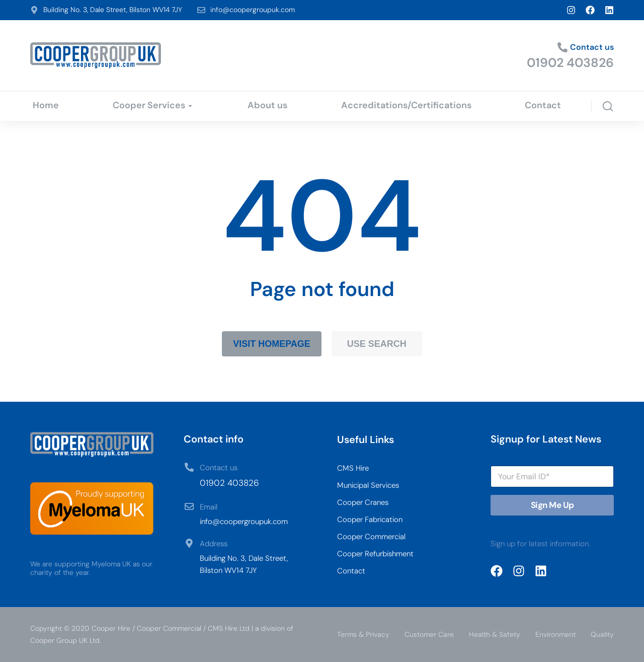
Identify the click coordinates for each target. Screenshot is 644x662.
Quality (602, 634)
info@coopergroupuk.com (253, 10)
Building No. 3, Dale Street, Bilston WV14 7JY (113, 10)
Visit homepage (272, 344)
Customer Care (429, 634)
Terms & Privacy (363, 634)
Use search (377, 344)
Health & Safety (495, 634)
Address (214, 544)
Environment (555, 634)
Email (209, 507)
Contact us (592, 47)
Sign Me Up (552, 505)
